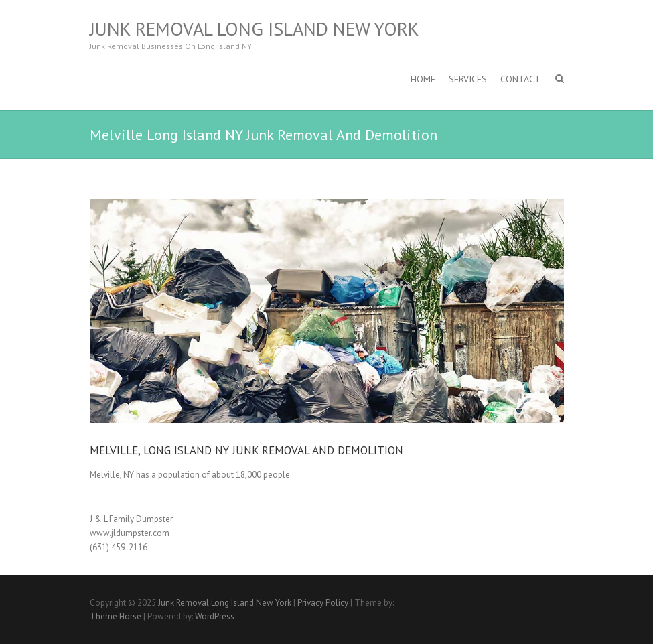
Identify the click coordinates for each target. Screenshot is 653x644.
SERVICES (468, 79)
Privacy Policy (323, 603)
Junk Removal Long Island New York (255, 29)
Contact (520, 79)
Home (423, 79)
